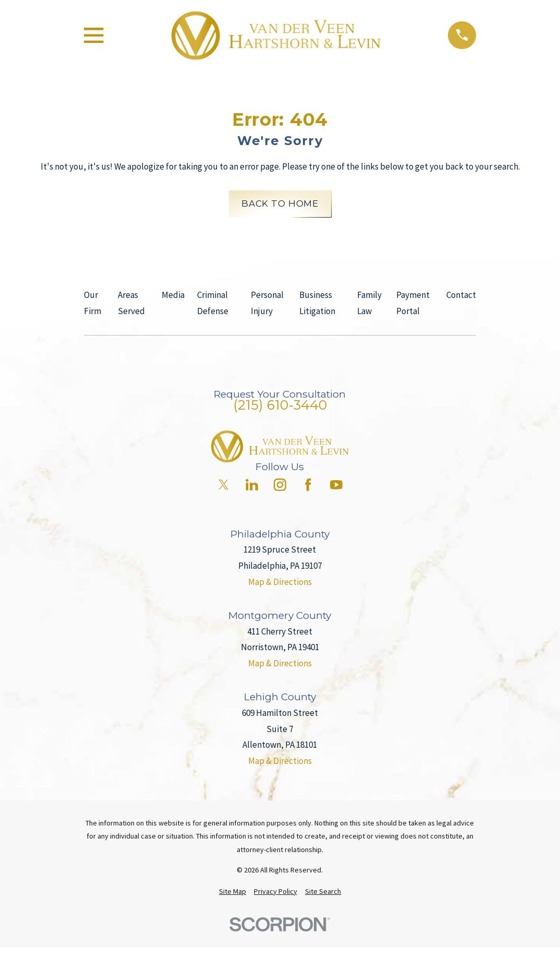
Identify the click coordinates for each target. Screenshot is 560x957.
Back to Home (280, 204)
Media (173, 295)
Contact (461, 295)
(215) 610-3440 (280, 405)
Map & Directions (280, 582)
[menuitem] (233, 892)
